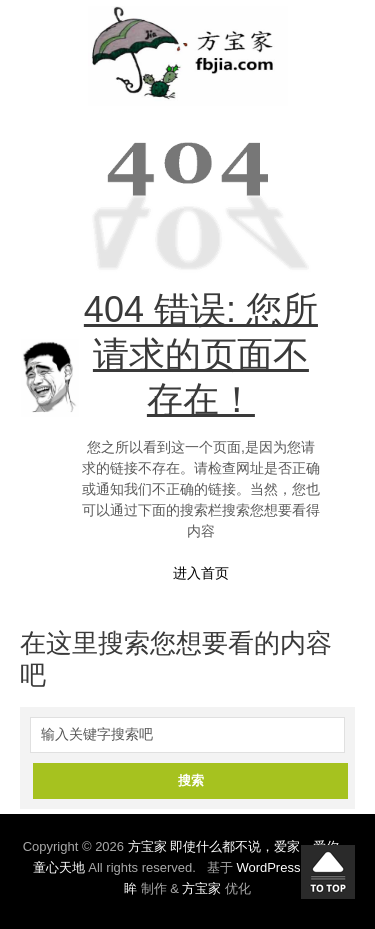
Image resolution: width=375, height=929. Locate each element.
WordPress (268, 867)
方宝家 (201, 888)
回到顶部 (328, 872)
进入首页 (201, 573)
